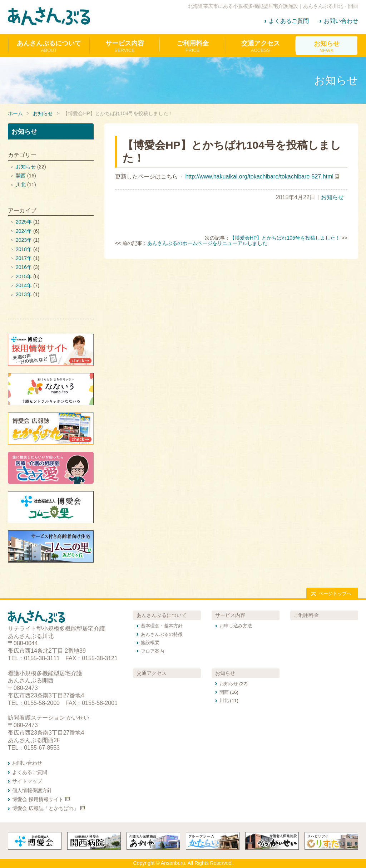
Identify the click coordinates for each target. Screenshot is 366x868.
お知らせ (43, 113)
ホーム (15, 113)
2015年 (24, 276)
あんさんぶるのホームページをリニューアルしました (207, 243)
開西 (21, 176)
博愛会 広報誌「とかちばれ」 (45, 808)
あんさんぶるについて (162, 615)
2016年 (24, 267)
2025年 (24, 222)
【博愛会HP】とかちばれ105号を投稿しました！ (285, 238)
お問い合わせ (341, 21)
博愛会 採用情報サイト (38, 799)
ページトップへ (335, 594)
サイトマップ (27, 781)
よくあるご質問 (289, 21)
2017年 (24, 258)
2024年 (24, 231)
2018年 (24, 249)
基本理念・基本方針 (162, 626)
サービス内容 (230, 615)
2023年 (24, 240)
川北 (21, 185)
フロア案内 (152, 651)
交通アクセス (152, 673)
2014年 (24, 285)
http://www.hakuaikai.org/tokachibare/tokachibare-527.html (259, 176)
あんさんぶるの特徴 (162, 634)
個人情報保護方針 (32, 790)
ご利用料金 (306, 615)
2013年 (24, 294)
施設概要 (150, 643)
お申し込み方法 (236, 626)
